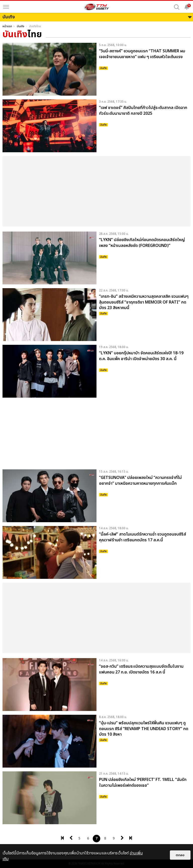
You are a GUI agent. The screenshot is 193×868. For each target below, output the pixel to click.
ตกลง (180, 855)
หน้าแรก (7, 26)
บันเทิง (21, 26)
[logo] (96, 7)
